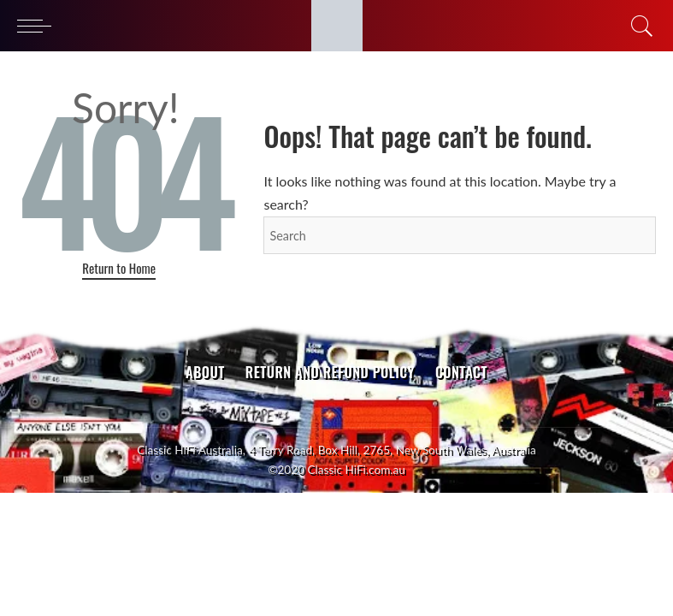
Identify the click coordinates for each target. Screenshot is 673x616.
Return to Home (119, 268)
